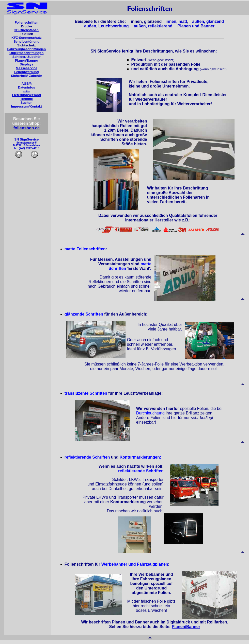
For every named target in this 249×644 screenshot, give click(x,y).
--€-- (27, 91)
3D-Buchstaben (27, 30)
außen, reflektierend (153, 26)
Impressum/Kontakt (27, 106)
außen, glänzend (208, 21)
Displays (27, 64)
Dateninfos (27, 87)
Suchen (27, 103)
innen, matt (176, 21)
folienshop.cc (27, 128)
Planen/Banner (27, 60)
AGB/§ (26, 84)
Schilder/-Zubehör (27, 57)
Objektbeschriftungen (26, 53)
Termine (26, 99)
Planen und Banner (196, 26)
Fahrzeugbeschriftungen (26, 49)
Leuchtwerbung (27, 72)
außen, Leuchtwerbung (106, 26)
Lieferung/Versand (27, 95)
